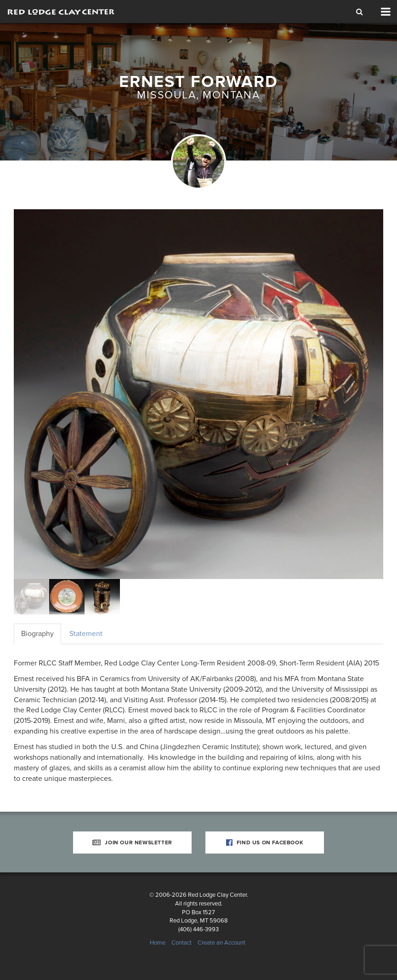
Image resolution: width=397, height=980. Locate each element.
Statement (86, 634)
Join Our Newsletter (132, 842)
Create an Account (221, 943)
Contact (181, 943)
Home (158, 943)
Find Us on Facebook (265, 842)
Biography (37, 634)
